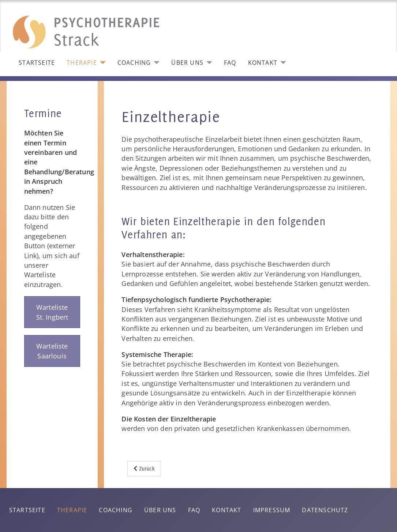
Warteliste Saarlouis (52, 351)
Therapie (82, 63)
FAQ (230, 63)
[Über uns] (208, 63)
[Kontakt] (282, 63)
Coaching (134, 63)
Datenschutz (325, 510)
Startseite (37, 63)
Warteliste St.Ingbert (52, 312)
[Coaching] (155, 63)
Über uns (187, 63)
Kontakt (263, 63)
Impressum (272, 510)
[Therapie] (101, 63)
